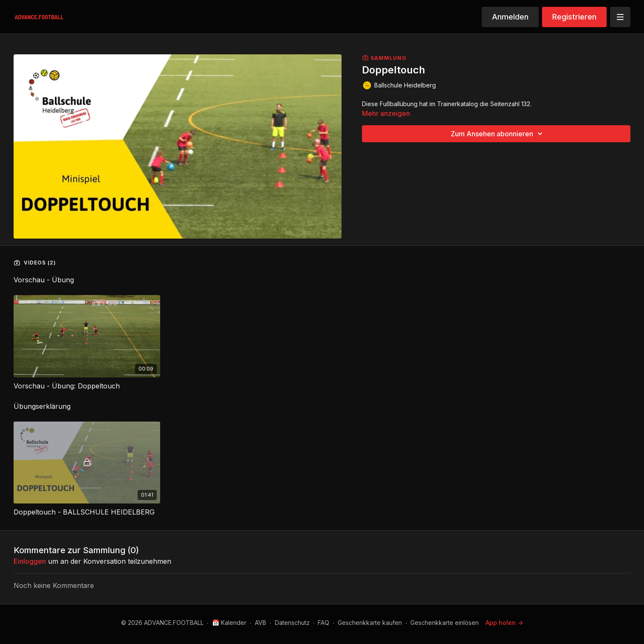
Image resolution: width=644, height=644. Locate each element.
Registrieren (574, 17)
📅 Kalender (229, 623)
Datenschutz (292, 623)
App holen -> (504, 623)
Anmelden (510, 17)
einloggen (30, 561)
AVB (261, 623)
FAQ (323, 623)
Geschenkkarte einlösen (445, 623)
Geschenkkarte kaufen (370, 623)
